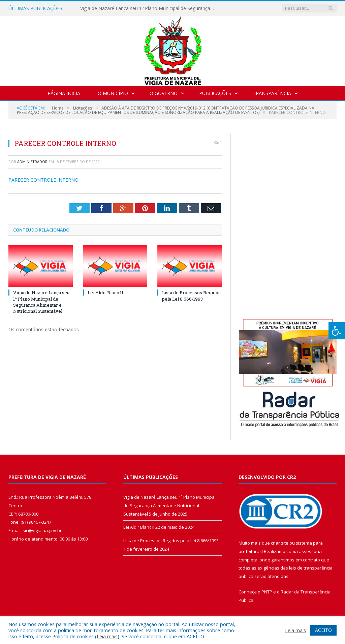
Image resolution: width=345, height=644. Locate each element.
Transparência (272, 93)
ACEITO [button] (323, 630)
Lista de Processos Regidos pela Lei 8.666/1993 (191, 296)
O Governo (164, 93)
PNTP (267, 592)
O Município (113, 93)
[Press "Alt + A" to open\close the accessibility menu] (337, 331)
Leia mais (107, 636)
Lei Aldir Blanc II (105, 293)
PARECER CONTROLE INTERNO (43, 180)
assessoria (310, 551)
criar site (280, 543)
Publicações (215, 93)
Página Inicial (65, 93)
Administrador (32, 162)
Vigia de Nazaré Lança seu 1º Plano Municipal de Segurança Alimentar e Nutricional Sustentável (149, 8)
